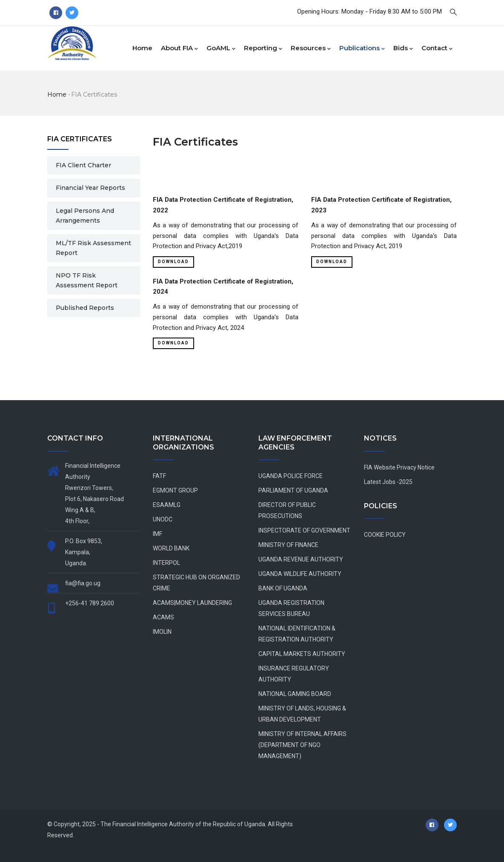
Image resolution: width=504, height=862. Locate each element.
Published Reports (85, 308)
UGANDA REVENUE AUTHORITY (301, 559)
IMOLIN (162, 632)
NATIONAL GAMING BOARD (295, 694)
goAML (221, 49)
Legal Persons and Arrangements (85, 216)
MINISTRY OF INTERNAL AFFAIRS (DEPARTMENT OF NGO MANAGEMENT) (302, 745)
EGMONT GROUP (175, 490)
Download (173, 262)
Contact (437, 49)
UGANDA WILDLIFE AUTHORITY (300, 574)
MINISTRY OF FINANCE (288, 545)
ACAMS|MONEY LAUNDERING (192, 603)
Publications (362, 49)
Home (142, 48)
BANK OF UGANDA (283, 588)
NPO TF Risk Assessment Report (87, 280)
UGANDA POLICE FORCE (291, 476)
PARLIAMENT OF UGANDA (293, 490)
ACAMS (163, 617)
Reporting (263, 49)
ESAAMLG (167, 505)
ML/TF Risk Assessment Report (93, 248)
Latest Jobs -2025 (388, 482)
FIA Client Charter (83, 165)
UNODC (163, 519)
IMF (157, 534)
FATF (159, 476)
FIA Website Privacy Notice (399, 467)
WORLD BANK (171, 548)
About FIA (179, 49)
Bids (403, 49)
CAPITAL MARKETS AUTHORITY (302, 654)
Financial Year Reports (90, 188)
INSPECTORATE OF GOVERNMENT (304, 530)
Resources (311, 49)
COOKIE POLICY (385, 535)
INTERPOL (166, 563)
